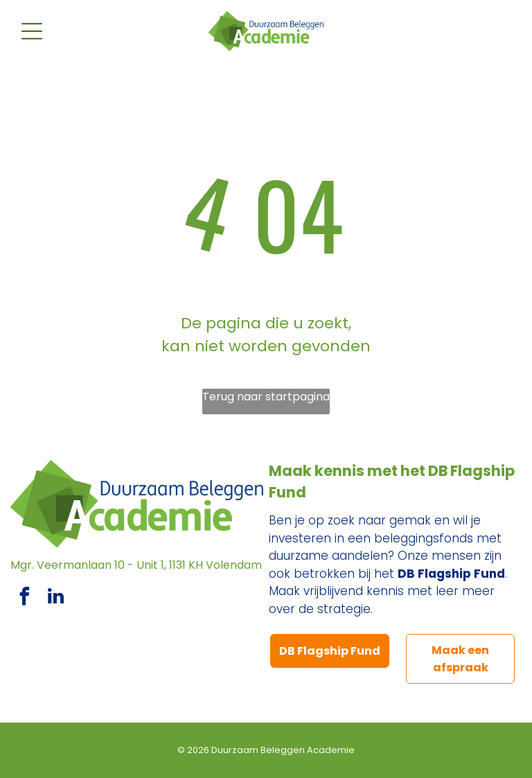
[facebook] (24, 598)
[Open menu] (32, 31)
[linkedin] (55, 598)
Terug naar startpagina (266, 397)
